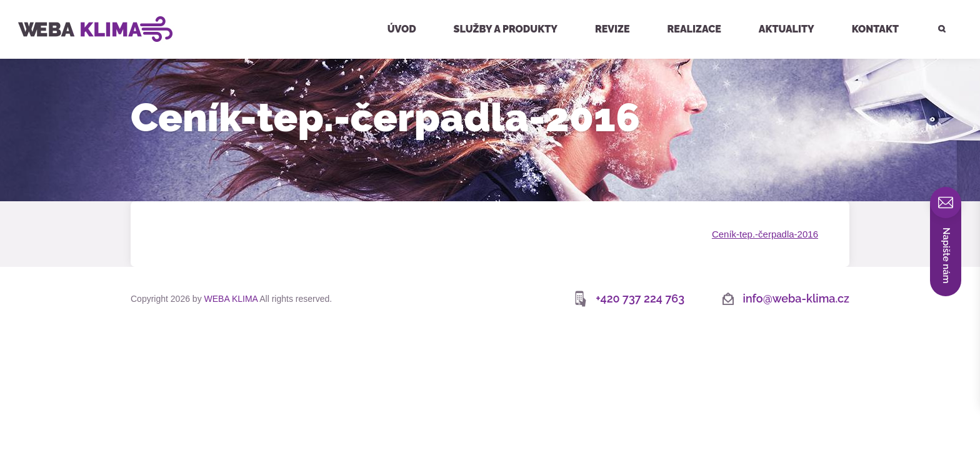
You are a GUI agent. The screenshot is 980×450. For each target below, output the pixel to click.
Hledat (934, 2)
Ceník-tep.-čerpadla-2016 (765, 234)
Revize (612, 29)
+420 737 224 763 (640, 298)
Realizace (694, 29)
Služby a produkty (506, 29)
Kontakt (875, 29)
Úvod (402, 29)
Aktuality (787, 29)
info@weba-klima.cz (796, 298)
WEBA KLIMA (29, 5)
